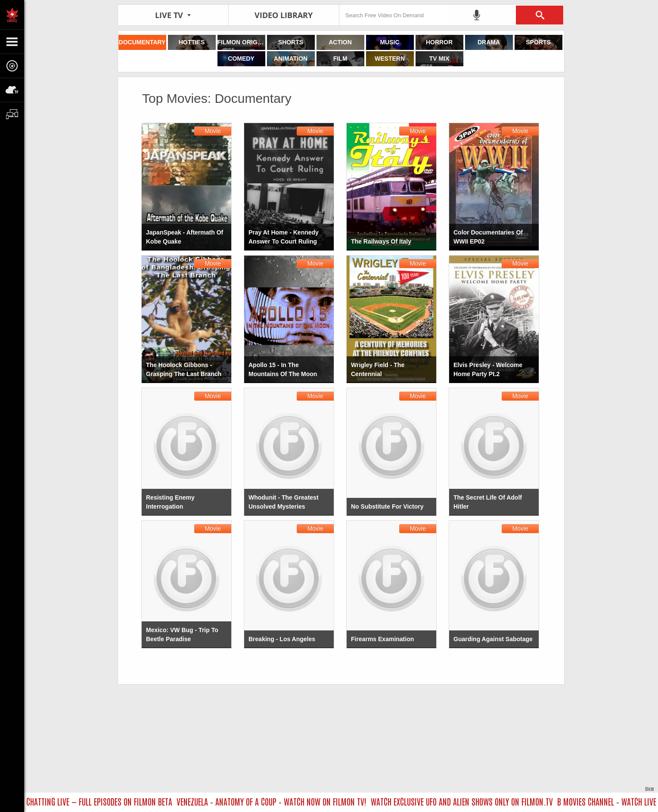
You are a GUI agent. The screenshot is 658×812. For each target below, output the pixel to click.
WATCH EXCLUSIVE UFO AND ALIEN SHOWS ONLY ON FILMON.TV (465, 801)
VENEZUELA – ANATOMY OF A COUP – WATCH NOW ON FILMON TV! (275, 801)
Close (649, 789)
